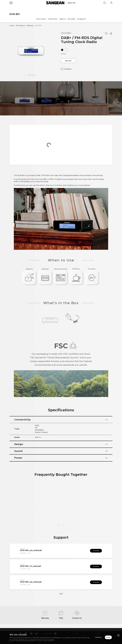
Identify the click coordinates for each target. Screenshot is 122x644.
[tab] (61, 420)
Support (82, 19)
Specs (63, 19)
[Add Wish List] (106, 34)
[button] (26, 75)
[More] (61, 595)
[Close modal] (118, 633)
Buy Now (72, 61)
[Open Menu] (11, 7)
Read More (74, 636)
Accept (102, 636)
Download (93, 551)
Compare (68, 70)
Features (53, 19)
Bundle (72, 19)
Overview (41, 19)
